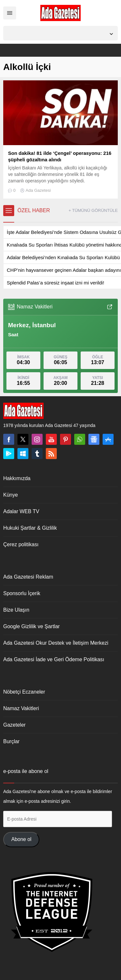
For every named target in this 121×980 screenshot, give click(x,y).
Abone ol (21, 839)
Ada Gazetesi (38, 190)
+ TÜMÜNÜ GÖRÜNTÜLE (93, 210)
